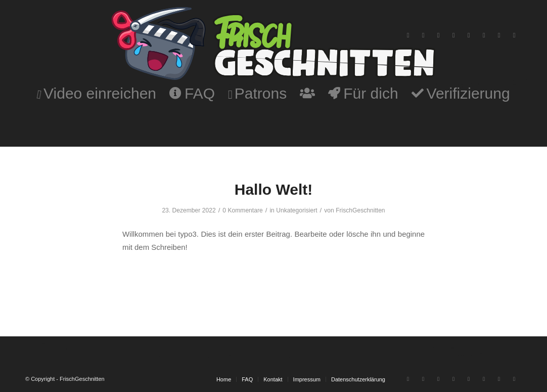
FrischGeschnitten (360, 210)
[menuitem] (97, 94)
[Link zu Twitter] (484, 35)
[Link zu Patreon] (514, 35)
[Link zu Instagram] (438, 35)
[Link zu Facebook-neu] (499, 35)
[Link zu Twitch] (423, 35)
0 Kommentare (242, 210)
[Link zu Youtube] (408, 35)
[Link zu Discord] (453, 35)
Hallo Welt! (273, 189)
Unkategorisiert (297, 210)
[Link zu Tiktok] (469, 35)
